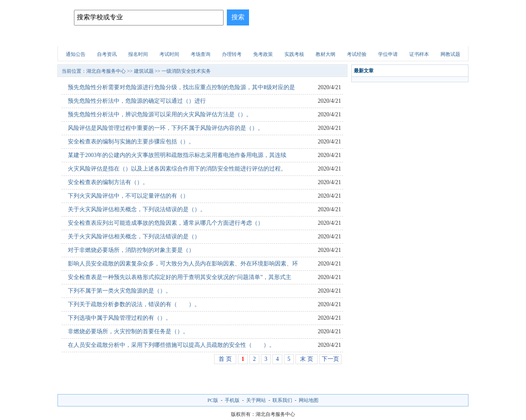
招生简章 (152, 39)
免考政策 (263, 54)
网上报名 (445, 39)
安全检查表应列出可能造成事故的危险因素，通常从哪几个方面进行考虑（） (166, 223)
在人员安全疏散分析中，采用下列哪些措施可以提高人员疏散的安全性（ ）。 (171, 345)
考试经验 (357, 54)
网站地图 (309, 400)
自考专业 (189, 39)
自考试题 (408, 39)
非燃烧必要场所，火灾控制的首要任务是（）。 (128, 331)
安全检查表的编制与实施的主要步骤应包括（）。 (131, 142)
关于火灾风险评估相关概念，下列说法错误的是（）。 (137, 209)
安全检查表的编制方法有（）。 (108, 182)
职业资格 (299, 39)
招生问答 (226, 39)
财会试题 (335, 39)
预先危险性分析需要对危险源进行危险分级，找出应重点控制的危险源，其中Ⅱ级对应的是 (181, 87)
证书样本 (419, 54)
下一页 (330, 359)
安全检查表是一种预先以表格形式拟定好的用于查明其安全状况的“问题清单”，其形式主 (180, 277)
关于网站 (256, 400)
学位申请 (388, 54)
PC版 (213, 400)
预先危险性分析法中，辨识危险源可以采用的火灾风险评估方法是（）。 (160, 114)
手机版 (232, 400)
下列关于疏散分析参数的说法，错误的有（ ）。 (134, 304)
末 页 (307, 359)
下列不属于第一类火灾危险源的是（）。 (120, 291)
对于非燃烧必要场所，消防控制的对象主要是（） (131, 250)
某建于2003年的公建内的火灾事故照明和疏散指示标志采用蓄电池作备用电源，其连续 (177, 155)
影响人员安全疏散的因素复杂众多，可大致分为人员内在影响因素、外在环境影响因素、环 (183, 264)
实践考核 (294, 54)
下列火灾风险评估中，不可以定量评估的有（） (128, 196)
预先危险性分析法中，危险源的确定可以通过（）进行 (137, 101)
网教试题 (450, 54)
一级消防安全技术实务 (186, 71)
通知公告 (76, 54)
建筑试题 (262, 39)
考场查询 (201, 54)
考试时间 (169, 54)
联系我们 (282, 400)
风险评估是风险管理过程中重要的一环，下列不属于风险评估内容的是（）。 (166, 128)
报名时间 (138, 54)
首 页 (225, 359)
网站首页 (79, 39)
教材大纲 (325, 54)
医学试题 (372, 39)
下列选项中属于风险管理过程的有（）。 (120, 318)
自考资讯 (107, 54)
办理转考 (232, 54)
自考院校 (116, 39)
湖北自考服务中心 (106, 71)
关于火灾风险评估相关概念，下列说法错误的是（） (134, 237)
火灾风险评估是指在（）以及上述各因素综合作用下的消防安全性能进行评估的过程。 (177, 169)
